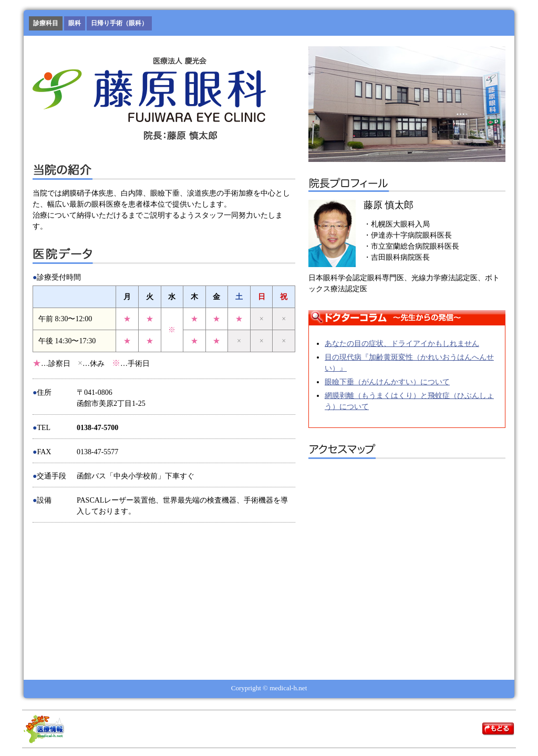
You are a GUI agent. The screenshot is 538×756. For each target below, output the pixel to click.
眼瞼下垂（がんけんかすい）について (387, 382)
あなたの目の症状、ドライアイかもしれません (402, 344)
